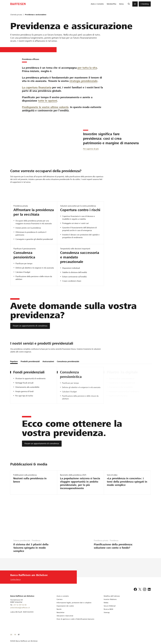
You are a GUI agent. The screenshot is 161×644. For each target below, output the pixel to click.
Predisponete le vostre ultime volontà (45, 107)
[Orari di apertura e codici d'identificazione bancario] (75, 619)
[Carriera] (59, 599)
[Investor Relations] (110, 599)
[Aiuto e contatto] (63, 596)
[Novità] (59, 609)
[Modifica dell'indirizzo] (112, 596)
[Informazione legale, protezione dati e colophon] (74, 603)
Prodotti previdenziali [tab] (30, 361)
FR (146, 635)
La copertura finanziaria (37, 87)
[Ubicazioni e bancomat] (65, 616)
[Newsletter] (61, 612)
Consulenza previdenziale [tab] (68, 361)
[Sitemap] (107, 612)
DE (142, 635)
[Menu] (135, 4)
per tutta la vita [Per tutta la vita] (87, 68)
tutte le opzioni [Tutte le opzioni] (48, 101)
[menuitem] (97, 4)
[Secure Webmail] (110, 606)
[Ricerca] (129, 4)
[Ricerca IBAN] (108, 609)
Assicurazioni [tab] (48, 361)
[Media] (106, 603)
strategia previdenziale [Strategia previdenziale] (83, 81)
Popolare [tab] (14, 361)
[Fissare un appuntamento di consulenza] (30, 326)
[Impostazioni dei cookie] (65, 606)
